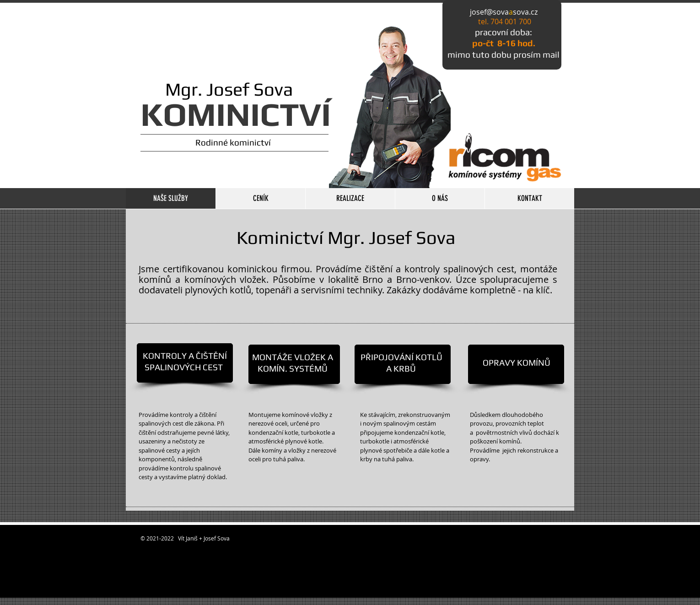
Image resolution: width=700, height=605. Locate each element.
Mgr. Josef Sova (217, 89)
